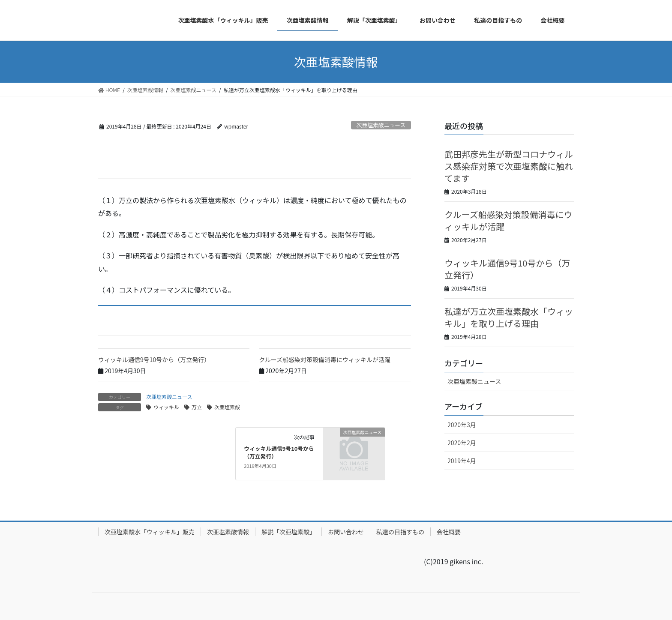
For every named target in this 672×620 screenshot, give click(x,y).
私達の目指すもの (400, 532)
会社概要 (449, 532)
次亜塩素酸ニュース (381, 125)
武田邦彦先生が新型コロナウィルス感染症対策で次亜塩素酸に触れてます (509, 166)
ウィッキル (166, 407)
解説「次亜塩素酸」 (288, 532)
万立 (197, 407)
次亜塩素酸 (227, 407)
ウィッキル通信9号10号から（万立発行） (154, 359)
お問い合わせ (346, 532)
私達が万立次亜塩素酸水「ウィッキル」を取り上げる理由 (509, 317)
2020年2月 (462, 443)
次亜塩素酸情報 (228, 532)
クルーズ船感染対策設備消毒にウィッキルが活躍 (325, 359)
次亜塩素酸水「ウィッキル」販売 (150, 532)
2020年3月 (462, 425)
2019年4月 (462, 461)
